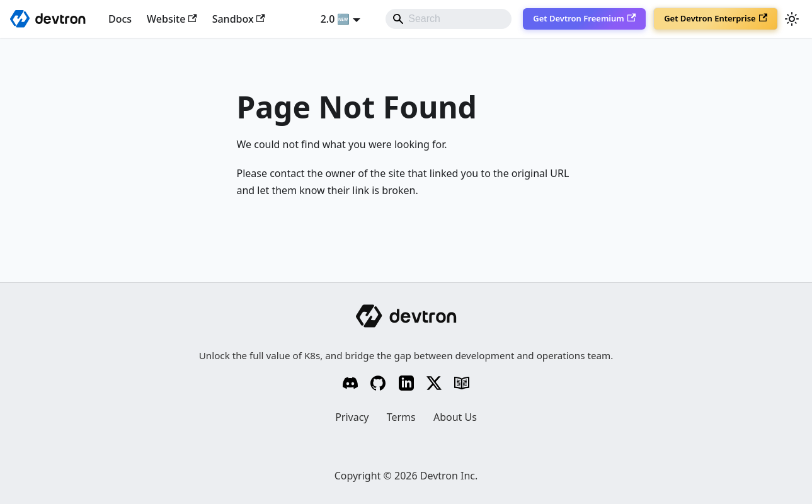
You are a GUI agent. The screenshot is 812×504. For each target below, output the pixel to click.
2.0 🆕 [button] (335, 19)
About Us (455, 417)
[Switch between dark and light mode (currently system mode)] (792, 19)
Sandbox (239, 19)
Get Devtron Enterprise (716, 18)
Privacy (352, 417)
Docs (120, 19)
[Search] (449, 19)
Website (172, 19)
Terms (401, 417)
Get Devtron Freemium (584, 18)
